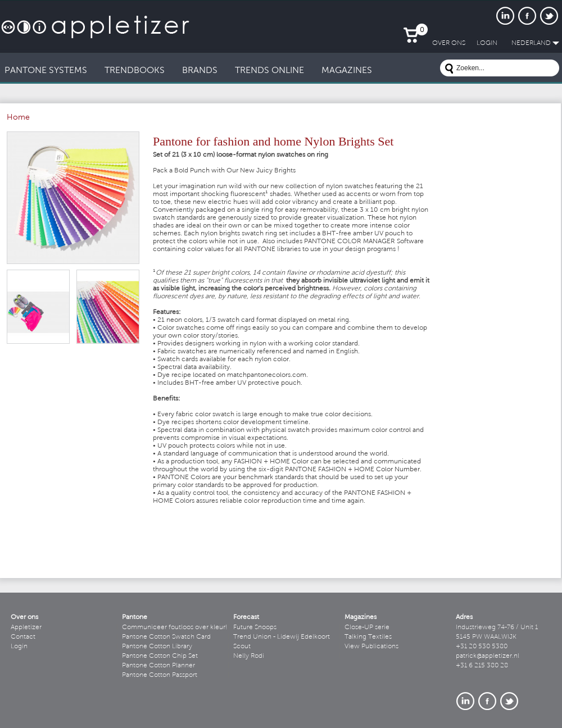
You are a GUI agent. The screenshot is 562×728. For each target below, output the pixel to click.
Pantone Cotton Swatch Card (166, 637)
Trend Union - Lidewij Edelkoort (282, 637)
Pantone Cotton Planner (158, 666)
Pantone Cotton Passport (160, 675)
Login (19, 647)
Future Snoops (255, 627)
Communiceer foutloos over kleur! (175, 627)
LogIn (487, 43)
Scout (242, 647)
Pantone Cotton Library (157, 647)
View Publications (371, 647)
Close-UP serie (367, 627)
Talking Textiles (368, 637)
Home (18, 118)
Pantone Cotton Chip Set (160, 656)
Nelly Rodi (249, 656)
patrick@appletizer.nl (488, 656)
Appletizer (26, 627)
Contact (23, 637)
